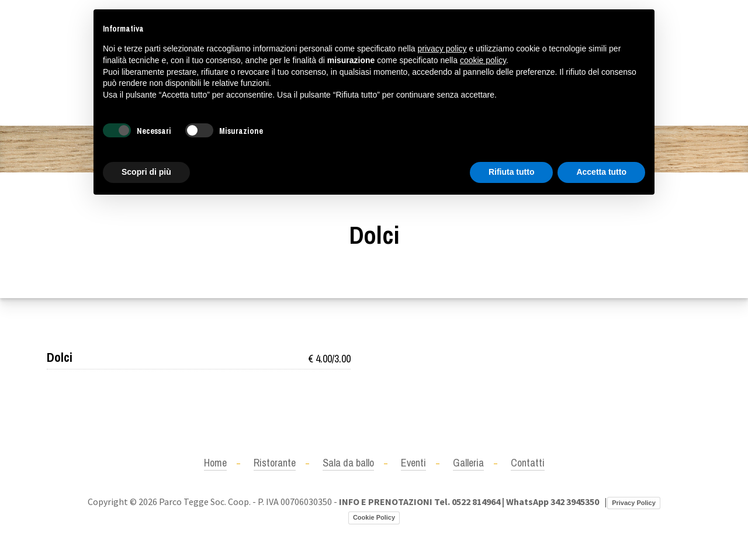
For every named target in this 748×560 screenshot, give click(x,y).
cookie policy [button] (483, 60)
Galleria (468, 463)
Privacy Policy (634, 503)
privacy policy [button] (442, 49)
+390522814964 (77, 63)
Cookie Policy (374, 517)
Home (215, 463)
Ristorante (275, 463)
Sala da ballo (348, 463)
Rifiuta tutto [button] (512, 172)
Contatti (528, 463)
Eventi (413, 463)
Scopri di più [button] (146, 172)
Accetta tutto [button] (601, 172)
